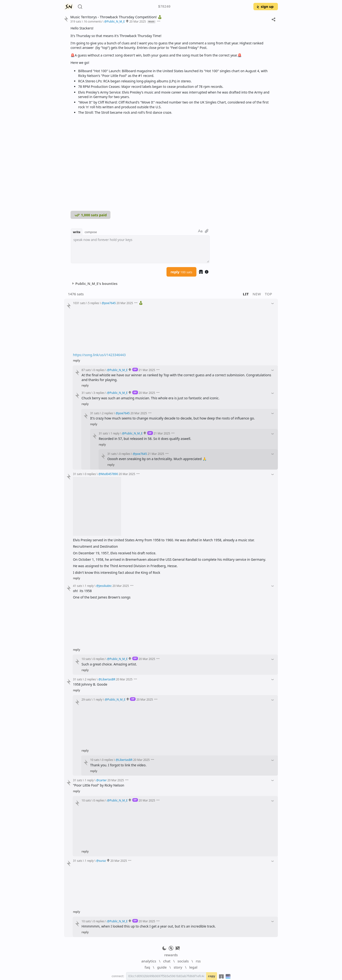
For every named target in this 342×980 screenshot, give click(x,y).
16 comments (93, 21)
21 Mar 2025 (147, 370)
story (178, 967)
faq (147, 967)
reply (181, 272)
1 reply (115, 433)
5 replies (93, 303)
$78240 (164, 7)
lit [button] (246, 294)
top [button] (268, 294)
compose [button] (91, 232)
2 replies (107, 413)
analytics (149, 961)
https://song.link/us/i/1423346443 (99, 355)
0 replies (99, 370)
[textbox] (140, 249)
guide (162, 967)
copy (212, 976)
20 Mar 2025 (138, 21)
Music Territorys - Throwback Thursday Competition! (117, 17)
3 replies (99, 393)
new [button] (257, 294)
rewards (171, 955)
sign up (265, 6)
